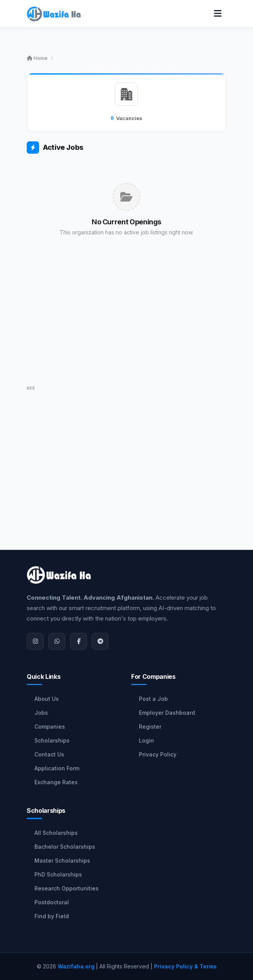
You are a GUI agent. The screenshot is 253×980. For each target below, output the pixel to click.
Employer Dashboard (167, 713)
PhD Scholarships (58, 874)
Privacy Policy (158, 754)
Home (37, 58)
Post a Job (153, 699)
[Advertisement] (126, 322)
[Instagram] (35, 641)
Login (146, 740)
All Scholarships (56, 833)
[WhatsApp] (57, 641)
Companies (50, 727)
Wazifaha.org (76, 966)
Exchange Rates (56, 782)
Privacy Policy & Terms (185, 966)
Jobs (41, 713)
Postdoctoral (52, 902)
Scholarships (52, 740)
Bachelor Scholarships (65, 847)
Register (150, 727)
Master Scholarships (62, 860)
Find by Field (52, 916)
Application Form (57, 768)
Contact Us (49, 754)
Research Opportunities (67, 888)
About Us (47, 699)
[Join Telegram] (100, 641)
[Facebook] (79, 641)
